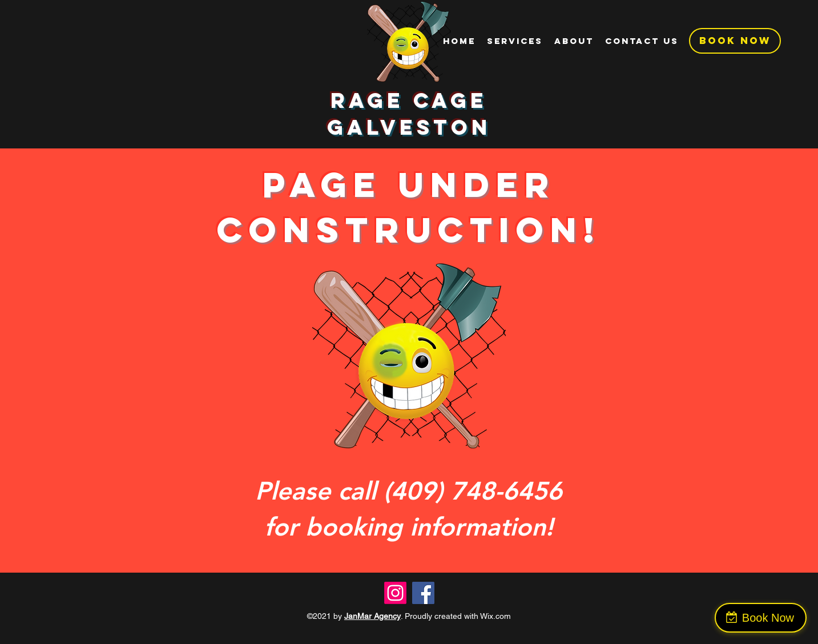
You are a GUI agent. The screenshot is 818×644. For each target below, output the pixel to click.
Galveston (409, 127)
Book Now (768, 618)
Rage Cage (409, 100)
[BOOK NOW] (735, 41)
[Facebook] (423, 593)
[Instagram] (395, 593)
